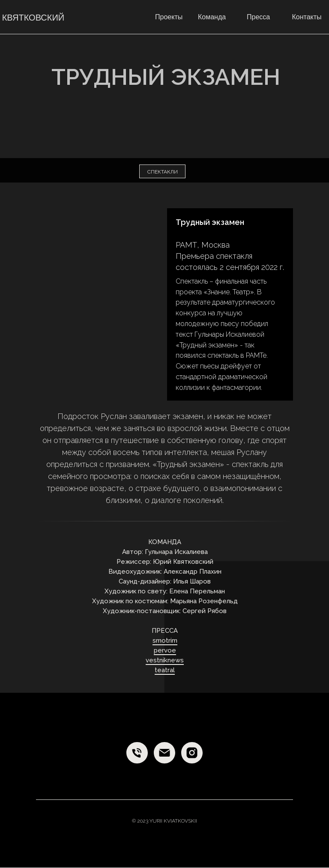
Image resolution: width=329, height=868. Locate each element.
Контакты (307, 17)
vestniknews (165, 660)
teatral (165, 670)
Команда (212, 17)
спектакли (163, 172)
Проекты (169, 17)
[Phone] (137, 753)
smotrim (165, 641)
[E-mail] (164, 753)
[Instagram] (192, 753)
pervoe (165, 650)
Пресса (258, 17)
